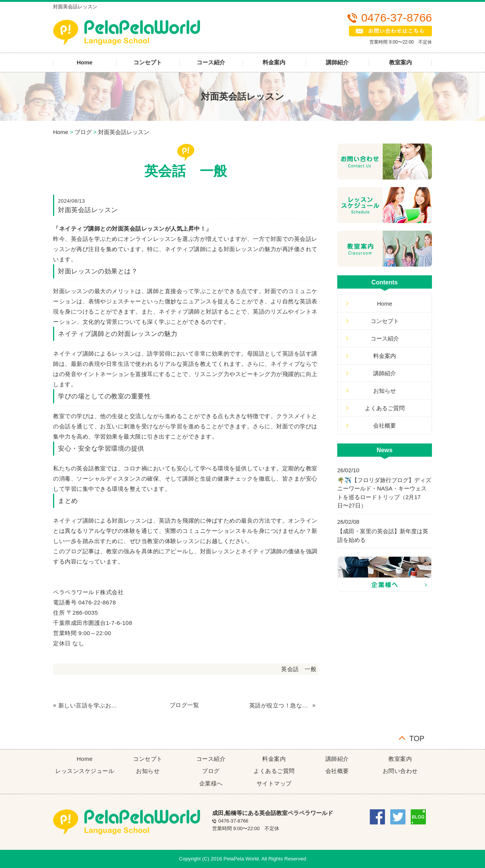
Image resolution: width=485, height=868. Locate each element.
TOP (417, 738)
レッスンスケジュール (85, 771)
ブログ (83, 132)
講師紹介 (337, 62)
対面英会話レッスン (124, 132)
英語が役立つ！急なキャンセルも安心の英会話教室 (280, 705)
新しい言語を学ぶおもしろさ (89, 705)
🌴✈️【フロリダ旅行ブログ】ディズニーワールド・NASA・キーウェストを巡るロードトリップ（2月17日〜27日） (384, 493)
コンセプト (148, 62)
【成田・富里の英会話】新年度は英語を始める (383, 535)
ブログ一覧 (185, 705)
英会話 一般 (299, 669)
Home (84, 62)
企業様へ (211, 783)
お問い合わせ (400, 771)
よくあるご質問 (385, 408)
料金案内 (274, 62)
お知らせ (385, 391)
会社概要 (385, 425)
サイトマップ (274, 783)
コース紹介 (211, 62)
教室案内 (401, 62)
